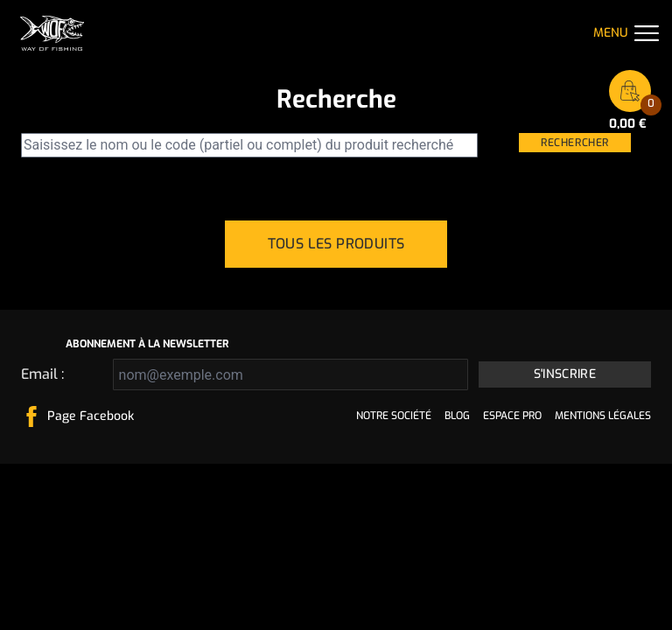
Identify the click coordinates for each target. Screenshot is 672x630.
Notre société (394, 416)
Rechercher (575, 143)
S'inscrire (565, 374)
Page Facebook (91, 416)
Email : (42, 374)
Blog (457, 416)
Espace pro (512, 416)
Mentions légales (603, 416)
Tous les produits (336, 244)
